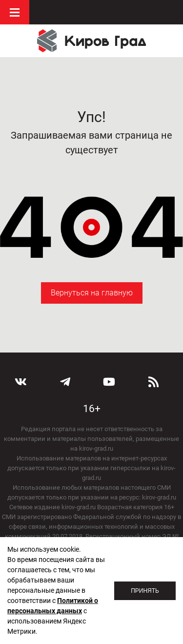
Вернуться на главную (92, 293)
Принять (145, 591)
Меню (15, 12)
